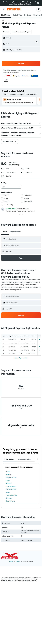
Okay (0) (26, 198)
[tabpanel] (21, 484)
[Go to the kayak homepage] (14, 9)
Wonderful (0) (8, 205)
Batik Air (8, 474)
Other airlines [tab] (9, 459)
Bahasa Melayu (25, 4)
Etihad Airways (11, 486)
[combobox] (11, 187)
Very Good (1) (28, 202)
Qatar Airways (10, 501)
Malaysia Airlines (11, 477)
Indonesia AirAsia (11, 495)
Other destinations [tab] (24, 459)
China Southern (11, 489)
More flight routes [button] (21, 358)
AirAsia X (9, 483)
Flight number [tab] (15, 232)
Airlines (18, 562)
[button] (38, 3)
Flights (11, 562)
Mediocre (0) (28, 195)
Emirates (9, 498)
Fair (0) (6, 198)
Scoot (8, 492)
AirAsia (8, 472)
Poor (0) (6, 195)
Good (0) (6, 202)
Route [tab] (5, 232)
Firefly (8, 480)
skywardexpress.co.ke (21, 425)
